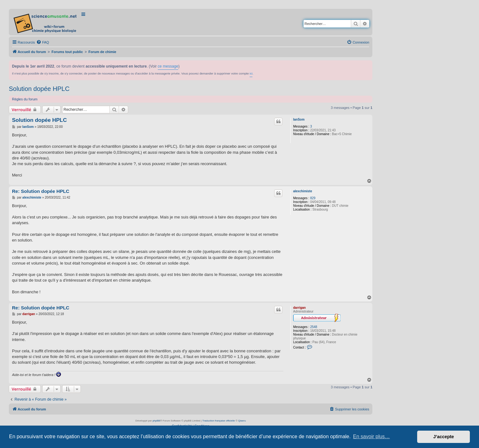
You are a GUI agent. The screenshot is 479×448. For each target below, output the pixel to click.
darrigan (299, 308)
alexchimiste (303, 191)
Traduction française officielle (219, 421)
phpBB (156, 421)
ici (251, 73)
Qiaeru (242, 421)
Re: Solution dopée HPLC (41, 191)
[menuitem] (43, 42)
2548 (314, 327)
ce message (168, 66)
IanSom (299, 119)
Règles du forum (25, 99)
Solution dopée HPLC (39, 89)
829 (313, 198)
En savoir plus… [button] (372, 436)
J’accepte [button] (444, 437)
